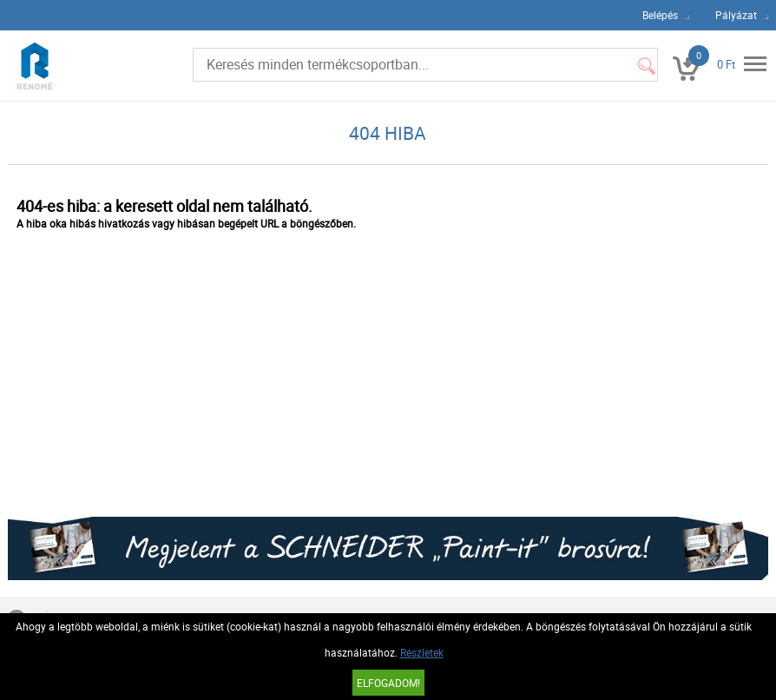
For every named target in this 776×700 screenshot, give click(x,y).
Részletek (422, 652)
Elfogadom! (388, 683)
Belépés (660, 15)
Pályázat (736, 15)
